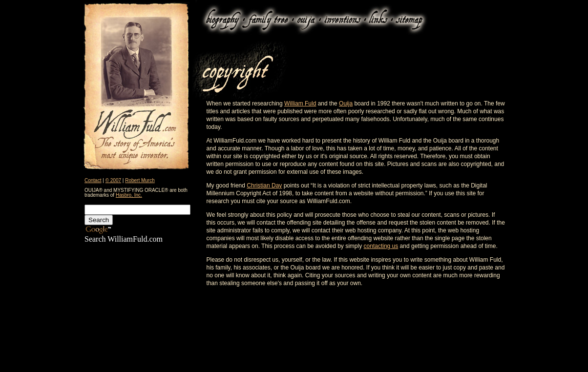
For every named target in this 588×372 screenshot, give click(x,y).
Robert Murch (140, 180)
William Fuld (300, 103)
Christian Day (264, 186)
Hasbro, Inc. (129, 195)
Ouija (346, 103)
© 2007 (113, 180)
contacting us (381, 246)
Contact (93, 180)
